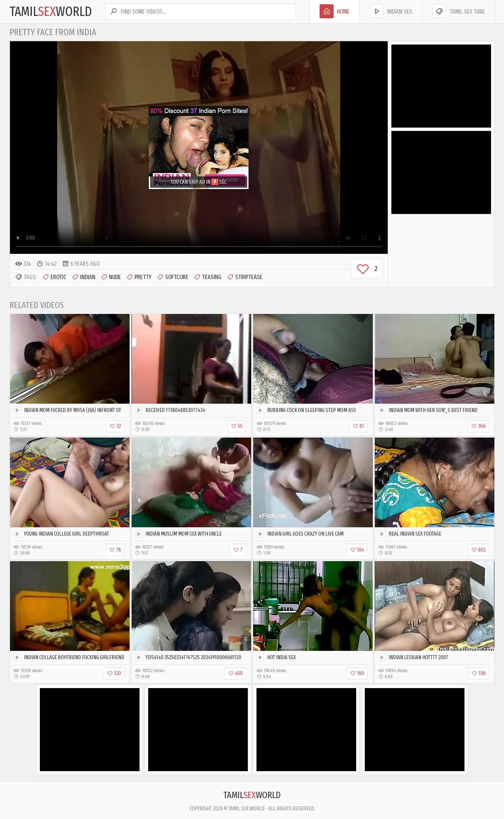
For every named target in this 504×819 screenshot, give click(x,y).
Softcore (172, 277)
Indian (83, 277)
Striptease (245, 277)
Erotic (54, 277)
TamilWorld (51, 12)
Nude (111, 277)
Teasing (207, 277)
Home (335, 11)
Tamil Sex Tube (459, 11)
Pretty (139, 277)
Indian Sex (391, 11)
